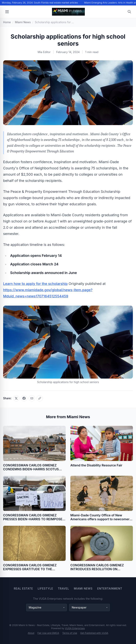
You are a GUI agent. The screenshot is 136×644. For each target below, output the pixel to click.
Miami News (83, 588)
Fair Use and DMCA (48, 633)
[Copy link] (40, 398)
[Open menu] (7, 12)
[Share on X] (16, 398)
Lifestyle (45, 588)
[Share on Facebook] (24, 398)
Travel (64, 588)
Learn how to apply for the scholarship (35, 284)
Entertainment (110, 588)
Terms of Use (70, 633)
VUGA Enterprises (75, 628)
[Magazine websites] (47, 608)
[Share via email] (32, 398)
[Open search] (129, 12)
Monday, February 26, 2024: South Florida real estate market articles (40, 3)
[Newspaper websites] (89, 608)
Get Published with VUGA (94, 633)
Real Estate (23, 588)
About (31, 633)
